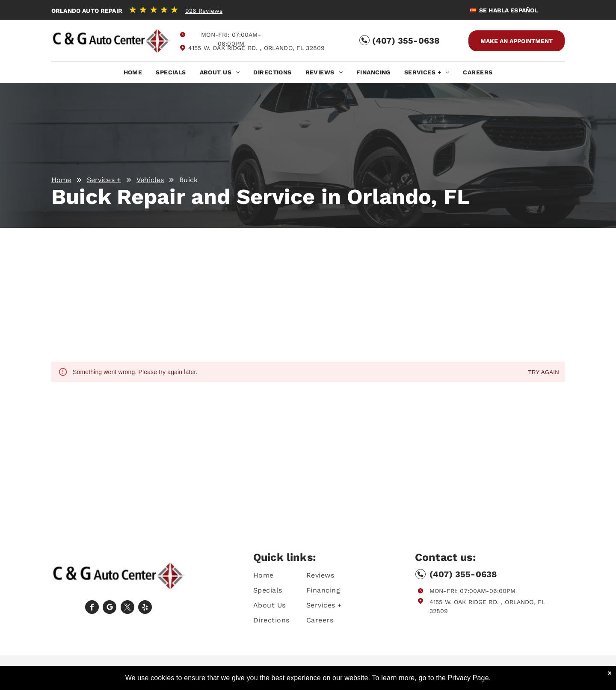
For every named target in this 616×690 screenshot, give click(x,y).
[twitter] (127, 608)
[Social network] (110, 608)
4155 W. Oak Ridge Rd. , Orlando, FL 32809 (256, 48)
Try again (544, 373)
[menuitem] (133, 75)
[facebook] (92, 608)
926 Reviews (204, 11)
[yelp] (145, 608)
